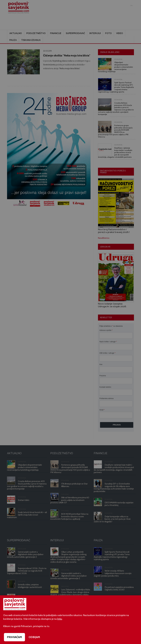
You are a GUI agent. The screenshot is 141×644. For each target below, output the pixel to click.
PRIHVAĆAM (14, 637)
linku (60, 619)
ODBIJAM (34, 637)
